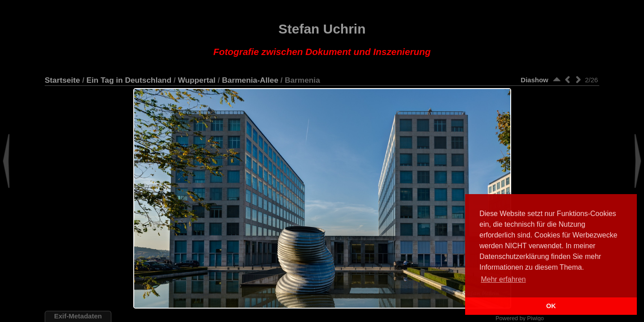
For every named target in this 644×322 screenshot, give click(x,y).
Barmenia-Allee (250, 80)
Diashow (534, 80)
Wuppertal (197, 80)
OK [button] (551, 306)
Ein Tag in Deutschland (129, 80)
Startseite (62, 80)
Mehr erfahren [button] (503, 279)
